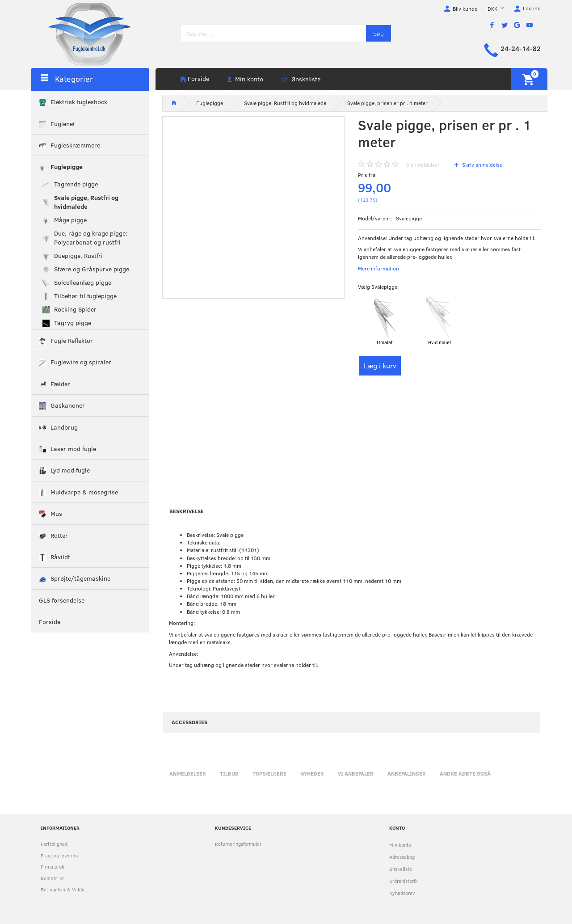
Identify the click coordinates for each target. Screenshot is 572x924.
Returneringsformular (238, 844)
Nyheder (312, 773)
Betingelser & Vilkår (63, 889)
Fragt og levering (59, 855)
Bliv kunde (465, 8)
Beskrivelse (187, 511)
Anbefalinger (407, 773)
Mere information (379, 268)
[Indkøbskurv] (529, 79)
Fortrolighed (54, 844)
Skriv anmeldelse (482, 165)
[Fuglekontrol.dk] (83, 34)
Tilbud (229, 773)
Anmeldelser (188, 773)
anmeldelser (423, 165)
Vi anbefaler (356, 773)
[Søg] (379, 33)
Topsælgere (269, 773)
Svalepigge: (378, 287)
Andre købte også (465, 773)
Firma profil (53, 867)
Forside (198, 78)
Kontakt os (53, 878)
